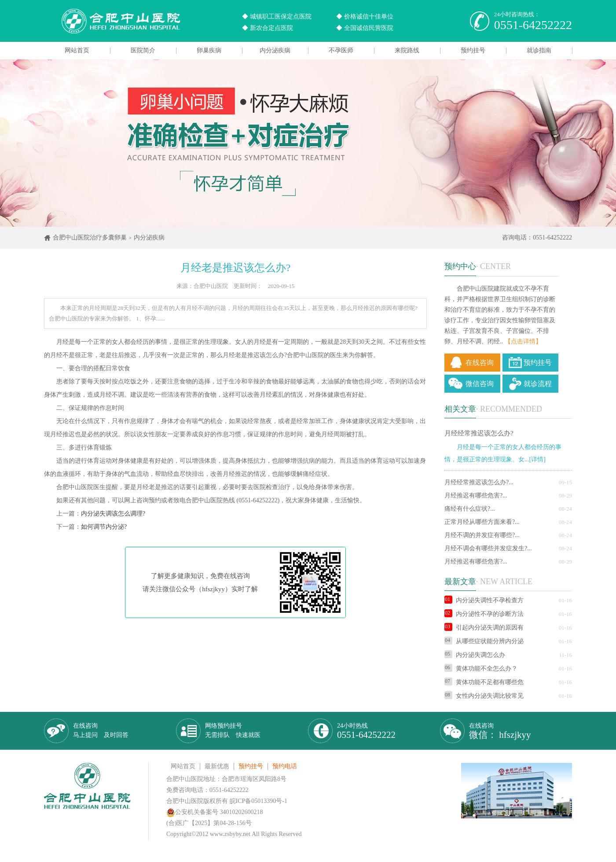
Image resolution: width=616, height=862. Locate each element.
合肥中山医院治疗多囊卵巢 (90, 238)
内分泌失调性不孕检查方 (484, 600)
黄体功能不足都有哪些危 (484, 682)
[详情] (537, 459)
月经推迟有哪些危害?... (476, 495)
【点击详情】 (523, 341)
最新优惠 (217, 766)
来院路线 (407, 50)
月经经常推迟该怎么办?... (479, 482)
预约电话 (285, 766)
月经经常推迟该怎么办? (479, 433)
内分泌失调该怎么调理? (113, 514)
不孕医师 (341, 50)
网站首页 (77, 50)
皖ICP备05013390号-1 (258, 801)
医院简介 (143, 50)
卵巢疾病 (209, 50)
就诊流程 (538, 384)
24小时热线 (366, 731)
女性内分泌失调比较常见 (484, 696)
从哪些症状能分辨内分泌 (484, 641)
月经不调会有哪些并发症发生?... (488, 548)
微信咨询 (480, 384)
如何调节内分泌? (104, 527)
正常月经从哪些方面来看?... (482, 522)
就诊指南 (539, 50)
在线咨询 (480, 363)
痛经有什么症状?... (470, 509)
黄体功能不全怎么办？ (481, 669)
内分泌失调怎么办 (475, 655)
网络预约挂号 (233, 730)
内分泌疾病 (275, 50)
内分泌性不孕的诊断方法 (484, 614)
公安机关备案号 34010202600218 (215, 812)
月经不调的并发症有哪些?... (482, 535)
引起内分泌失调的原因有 (484, 628)
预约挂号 (473, 50)
